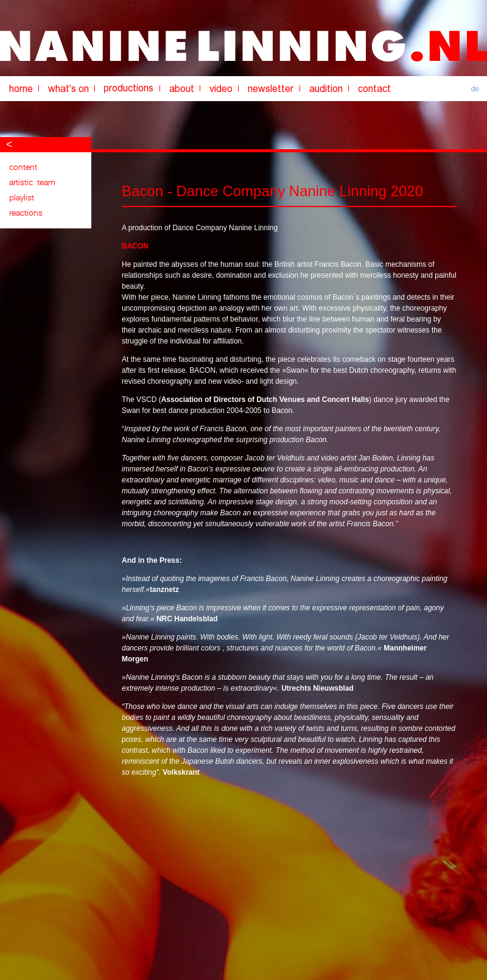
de (475, 89)
